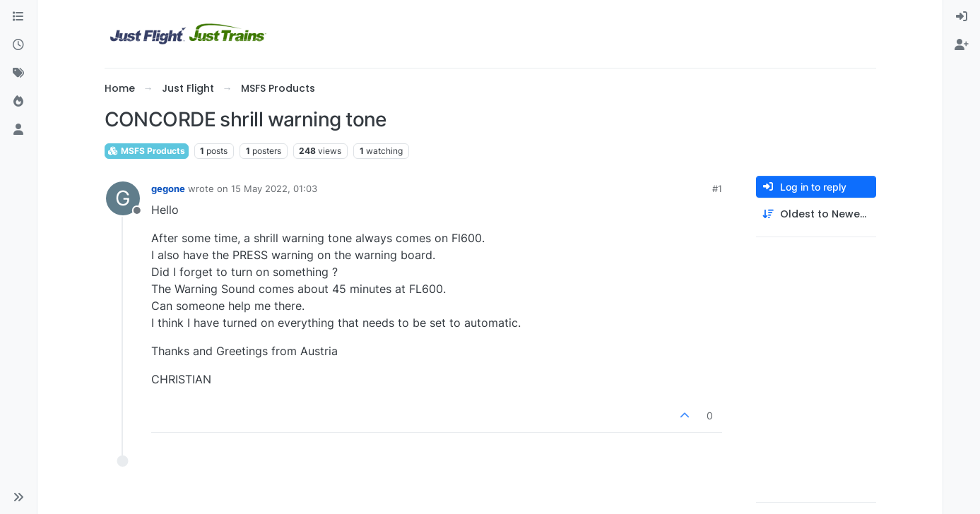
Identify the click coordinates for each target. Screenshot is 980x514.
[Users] (18, 130)
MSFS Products (147, 151)
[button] (18, 497)
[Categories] (18, 17)
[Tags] (18, 73)
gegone (168, 189)
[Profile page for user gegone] (123, 198)
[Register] (962, 45)
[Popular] (18, 102)
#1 (717, 189)
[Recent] (18, 45)
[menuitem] (962, 17)
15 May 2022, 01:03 (274, 189)
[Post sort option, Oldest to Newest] (816, 214)
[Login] (962, 17)
